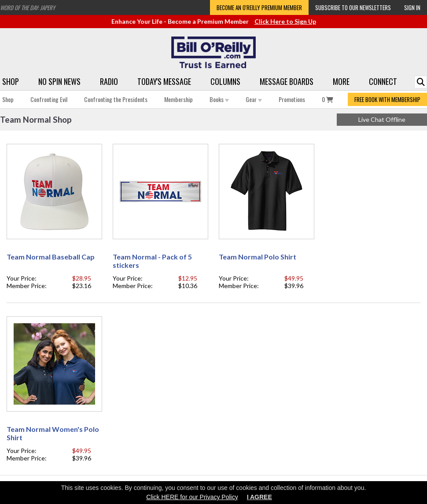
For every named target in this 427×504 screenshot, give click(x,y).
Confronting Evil (49, 99)
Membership (179, 99)
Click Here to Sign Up (285, 21)
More (341, 81)
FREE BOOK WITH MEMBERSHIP (387, 99)
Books (219, 99)
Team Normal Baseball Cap (51, 257)
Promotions (292, 99)
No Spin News (59, 81)
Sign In (412, 7)
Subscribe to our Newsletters (353, 7)
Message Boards (287, 81)
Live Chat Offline (382, 119)
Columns (225, 81)
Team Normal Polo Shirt (258, 257)
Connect (383, 81)
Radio (109, 81)
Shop (11, 81)
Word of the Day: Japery (28, 7)
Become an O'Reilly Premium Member (259, 7)
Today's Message (164, 81)
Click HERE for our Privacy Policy (192, 497)
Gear (254, 99)
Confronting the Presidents (116, 99)
